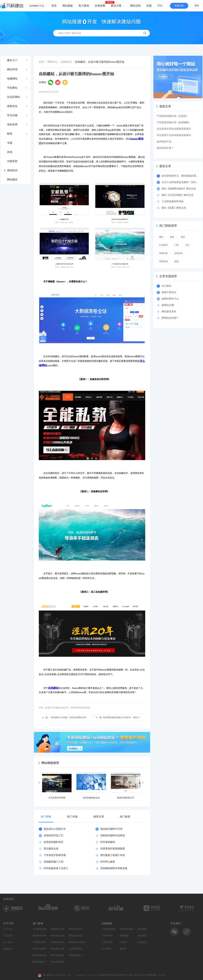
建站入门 (12, 60)
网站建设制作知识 (59, 962)
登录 (197, 6)
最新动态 (8, 949)
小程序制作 (107, 936)
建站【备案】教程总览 (174, 208)
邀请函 (123, 949)
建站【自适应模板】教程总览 (178, 195)
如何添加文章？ (165, 148)
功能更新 (12, 161)
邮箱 (10, 134)
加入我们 (8, 942)
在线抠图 (142, 929)
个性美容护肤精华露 (55, 855)
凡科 (128, 130)
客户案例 (84, 6)
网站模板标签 (40, 955)
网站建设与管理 (77, 942)
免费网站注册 (58, 929)
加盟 (149, 6)
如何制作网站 (76, 949)
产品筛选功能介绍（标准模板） (174, 122)
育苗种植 (163, 261)
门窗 (176, 245)
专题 (10, 143)
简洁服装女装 (51, 849)
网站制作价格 (40, 936)
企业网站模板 (40, 929)
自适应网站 (14, 97)
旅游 (172, 237)
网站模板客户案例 (77, 955)
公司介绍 (8, 929)
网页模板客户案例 (41, 962)
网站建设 (12, 180)
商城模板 (124, 936)
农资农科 (178, 253)
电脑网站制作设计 (59, 942)
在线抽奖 (142, 942)
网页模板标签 (58, 955)
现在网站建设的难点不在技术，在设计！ (118, 717)
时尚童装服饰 (108, 842)
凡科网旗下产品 (36, 6)
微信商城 (142, 936)
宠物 (176, 261)
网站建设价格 (58, 936)
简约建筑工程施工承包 (113, 855)
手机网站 (12, 88)
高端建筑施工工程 (54, 862)
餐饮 (161, 237)
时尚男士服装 (108, 862)
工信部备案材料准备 (173, 201)
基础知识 (12, 170)
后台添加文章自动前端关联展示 (174, 129)
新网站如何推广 (170, 318)
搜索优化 (12, 106)
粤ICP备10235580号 (138, 975)
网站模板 (68, 6)
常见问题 (12, 115)
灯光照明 (163, 245)
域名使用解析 (40, 949)
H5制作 (123, 942)
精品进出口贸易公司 (55, 829)
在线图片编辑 (126, 929)
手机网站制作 (40, 942)
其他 (10, 152)
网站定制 (135, 6)
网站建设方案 (58, 949)
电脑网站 (12, 79)
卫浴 (187, 245)
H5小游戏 (106, 949)
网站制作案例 (76, 929)
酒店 (183, 237)
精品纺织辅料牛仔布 (111, 829)
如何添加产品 (164, 142)
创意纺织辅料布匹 (54, 842)
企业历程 (8, 936)
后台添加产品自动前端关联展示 (174, 135)
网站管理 (12, 69)
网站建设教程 (76, 936)
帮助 (160, 6)
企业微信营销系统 (110, 929)
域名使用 (12, 125)
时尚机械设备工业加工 (56, 868)
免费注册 (179, 6)
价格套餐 (100, 6)
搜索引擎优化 (169, 292)
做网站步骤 (168, 305)
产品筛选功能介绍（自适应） (173, 116)
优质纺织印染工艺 (54, 835)
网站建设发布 (169, 311)
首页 (54, 6)
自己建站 (166, 286)
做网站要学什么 (170, 299)
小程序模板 (107, 942)
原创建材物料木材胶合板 (114, 868)
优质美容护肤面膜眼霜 (113, 849)
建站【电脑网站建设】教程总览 (179, 189)
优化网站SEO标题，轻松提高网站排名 (64, 717)
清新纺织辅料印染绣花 (113, 835)
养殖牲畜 (163, 253)
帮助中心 (53, 62)
